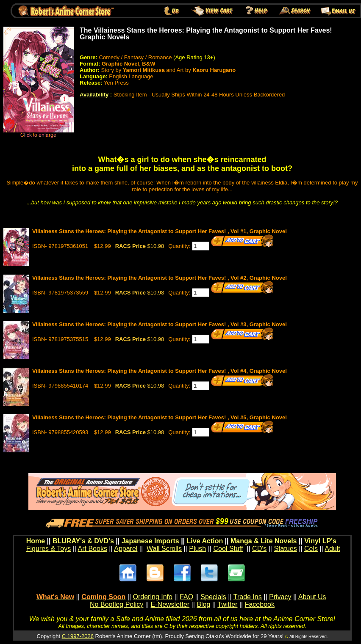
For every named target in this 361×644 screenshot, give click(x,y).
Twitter (227, 604)
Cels (311, 549)
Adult (332, 549)
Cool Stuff (228, 549)
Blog (203, 604)
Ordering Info (153, 597)
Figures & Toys (49, 549)
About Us (312, 597)
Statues (285, 549)
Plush (197, 549)
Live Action (205, 541)
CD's (259, 549)
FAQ (186, 597)
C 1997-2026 (78, 636)
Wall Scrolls (164, 549)
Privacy (280, 597)
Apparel (126, 549)
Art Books (93, 549)
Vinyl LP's (320, 541)
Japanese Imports (150, 541)
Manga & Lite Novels (264, 541)
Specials (213, 597)
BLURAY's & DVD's (83, 541)
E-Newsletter (170, 604)
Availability (94, 95)
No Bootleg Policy (117, 604)
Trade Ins (248, 597)
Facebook (260, 604)
